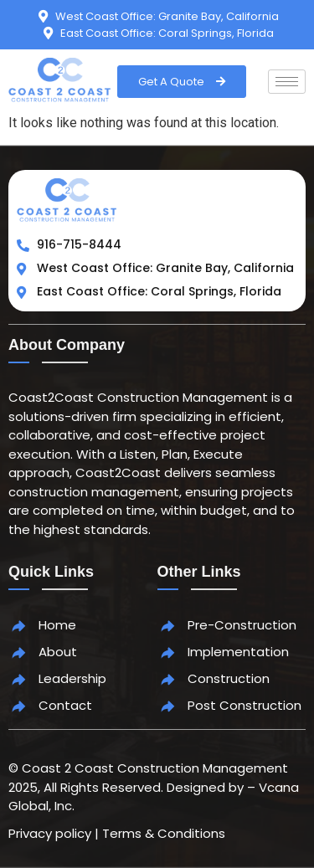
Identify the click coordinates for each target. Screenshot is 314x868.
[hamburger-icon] (287, 82)
